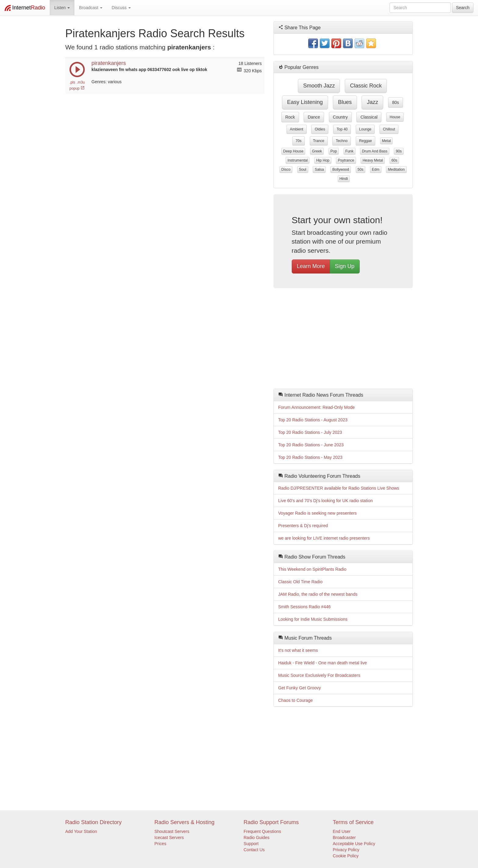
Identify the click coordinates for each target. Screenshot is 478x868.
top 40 (342, 129)
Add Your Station (81, 831)
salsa (319, 170)
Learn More (311, 266)
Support (251, 844)
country (340, 117)
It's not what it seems (298, 650)
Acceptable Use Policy (354, 844)
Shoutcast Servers (172, 831)
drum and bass (375, 151)
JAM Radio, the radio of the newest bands (318, 594)
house (395, 117)
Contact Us (254, 850)
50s (360, 170)
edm (376, 170)
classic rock (366, 86)
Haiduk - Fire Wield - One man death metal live (323, 663)
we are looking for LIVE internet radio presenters (324, 538)
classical (369, 117)
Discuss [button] (121, 8)
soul (303, 170)
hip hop (323, 160)
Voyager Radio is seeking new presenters (318, 513)
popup (77, 88)
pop (334, 151)
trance (319, 141)
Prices (161, 844)
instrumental (298, 160)
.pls (72, 82)
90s (399, 151)
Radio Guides (257, 838)
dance (314, 117)
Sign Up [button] (345, 266)
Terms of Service (353, 822)
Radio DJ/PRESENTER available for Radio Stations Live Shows (339, 488)
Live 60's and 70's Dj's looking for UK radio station (326, 501)
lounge (365, 129)
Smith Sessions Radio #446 (305, 607)
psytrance (346, 160)
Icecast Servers (169, 838)
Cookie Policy (346, 856)
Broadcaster (344, 838)
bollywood (341, 170)
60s (394, 160)
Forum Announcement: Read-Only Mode (317, 407)
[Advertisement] (343, 340)
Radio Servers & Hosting (185, 822)
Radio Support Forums (271, 822)
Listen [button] (62, 8)
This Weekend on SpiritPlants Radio (312, 569)
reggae (366, 141)
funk (350, 151)
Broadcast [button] (91, 8)
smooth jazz (319, 86)
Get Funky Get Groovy (300, 688)
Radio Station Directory (93, 822)
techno (342, 141)
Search (463, 8)
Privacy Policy (346, 850)
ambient (297, 129)
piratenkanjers (109, 63)
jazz (372, 102)
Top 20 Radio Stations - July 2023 (310, 432)
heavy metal (373, 160)
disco (286, 170)
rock (290, 117)
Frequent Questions (262, 831)
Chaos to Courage (296, 700)
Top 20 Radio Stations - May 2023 (310, 457)
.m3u (81, 82)
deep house (293, 151)
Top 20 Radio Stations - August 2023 (313, 420)
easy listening (305, 102)
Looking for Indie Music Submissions (313, 619)
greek (317, 151)
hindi (344, 179)
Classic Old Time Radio (301, 582)
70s (299, 141)
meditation (396, 170)
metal (386, 141)
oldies (320, 129)
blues (345, 102)
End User (342, 831)
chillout (389, 129)
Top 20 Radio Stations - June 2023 (311, 445)
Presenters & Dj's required (303, 526)
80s (396, 102)
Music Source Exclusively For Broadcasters (319, 675)
